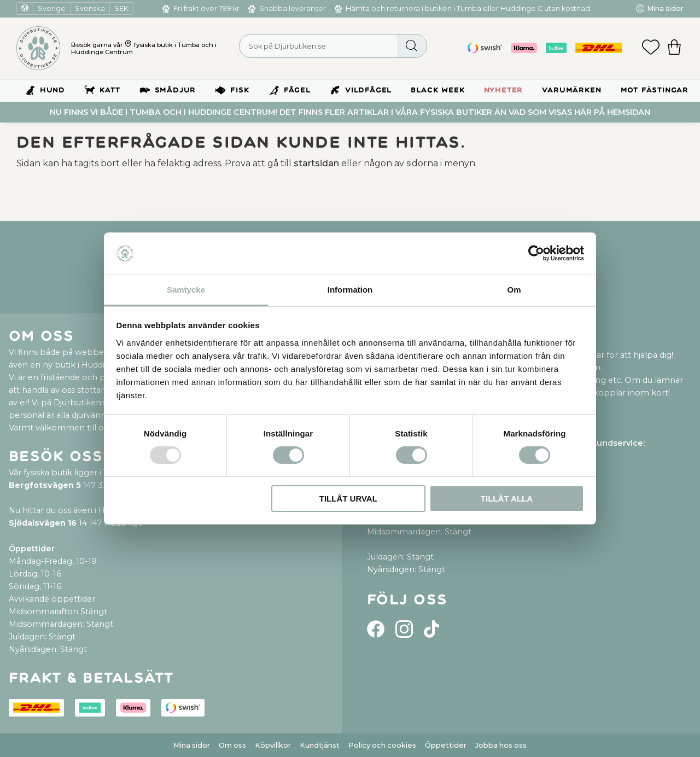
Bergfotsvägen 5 (45, 485)
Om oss (232, 745)
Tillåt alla (507, 499)
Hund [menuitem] (52, 90)
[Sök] (412, 46)
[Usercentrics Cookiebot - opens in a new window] (536, 253)
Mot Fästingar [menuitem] (655, 90)
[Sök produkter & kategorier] (333, 46)
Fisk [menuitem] (240, 90)
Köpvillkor (273, 745)
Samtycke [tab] (186, 290)
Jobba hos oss (501, 745)
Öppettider (446, 745)
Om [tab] (514, 290)
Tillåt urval (348, 499)
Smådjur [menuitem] (176, 90)
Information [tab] (350, 290)
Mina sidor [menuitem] (665, 8)
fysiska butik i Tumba (167, 45)
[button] (651, 48)
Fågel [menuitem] (297, 90)
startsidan (316, 163)
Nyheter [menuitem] (504, 90)
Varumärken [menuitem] (571, 90)
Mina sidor (192, 745)
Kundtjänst (320, 745)
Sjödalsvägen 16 (43, 523)
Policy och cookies (382, 745)
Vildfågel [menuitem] (368, 90)
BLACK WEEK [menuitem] (437, 90)
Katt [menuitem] (110, 90)
